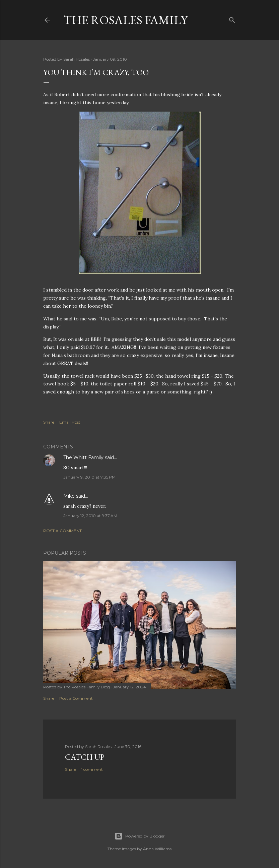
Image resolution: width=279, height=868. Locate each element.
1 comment (92, 769)
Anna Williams (157, 849)
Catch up (85, 757)
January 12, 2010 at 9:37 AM (90, 516)
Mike (69, 496)
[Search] (232, 19)
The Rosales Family (125, 20)
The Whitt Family (83, 457)
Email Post (70, 422)
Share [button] (49, 422)
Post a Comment (62, 531)
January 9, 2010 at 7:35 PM (89, 477)
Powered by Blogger (140, 836)
